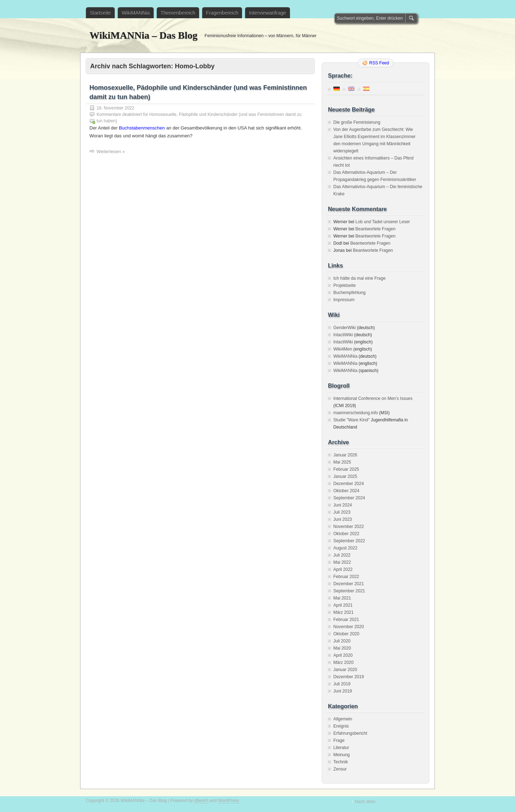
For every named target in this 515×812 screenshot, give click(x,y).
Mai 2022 (342, 562)
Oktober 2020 (346, 634)
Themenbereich (178, 13)
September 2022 (349, 541)
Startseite (100, 13)
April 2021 (343, 605)
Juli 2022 (342, 555)
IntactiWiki (343, 335)
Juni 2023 (343, 519)
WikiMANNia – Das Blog (143, 35)
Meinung (342, 755)
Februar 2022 (346, 577)
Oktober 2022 (346, 534)
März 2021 (344, 612)
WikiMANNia (136, 13)
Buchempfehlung (349, 293)
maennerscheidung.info (356, 413)
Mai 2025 (342, 462)
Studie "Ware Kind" (351, 420)
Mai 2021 (342, 598)
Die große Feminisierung (357, 122)
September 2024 (349, 498)
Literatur (341, 748)
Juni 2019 (343, 691)
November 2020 (349, 627)
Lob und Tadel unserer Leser (383, 222)
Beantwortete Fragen (376, 229)
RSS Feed (379, 63)
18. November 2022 (115, 108)
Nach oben (365, 802)
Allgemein (343, 719)
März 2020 (344, 662)
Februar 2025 (346, 469)
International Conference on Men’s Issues (373, 398)
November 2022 (349, 527)
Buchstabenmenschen (142, 128)
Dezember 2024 (349, 484)
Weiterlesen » (111, 151)
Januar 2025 (345, 476)
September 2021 (349, 591)
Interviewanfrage (268, 13)
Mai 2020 (342, 648)
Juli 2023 (342, 512)
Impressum (344, 300)
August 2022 (345, 548)
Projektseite (345, 285)
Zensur (340, 769)
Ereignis (341, 726)
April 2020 (343, 655)
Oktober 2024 (346, 491)
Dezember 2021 (349, 584)
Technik (341, 762)
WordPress (228, 801)
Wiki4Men (343, 349)
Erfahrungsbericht (350, 733)
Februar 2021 (346, 620)
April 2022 (343, 569)
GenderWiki (345, 328)
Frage (339, 740)
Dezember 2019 (349, 677)
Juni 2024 (343, 505)
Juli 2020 (342, 641)
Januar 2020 (345, 670)
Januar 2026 (345, 455)
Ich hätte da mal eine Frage (359, 278)
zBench (201, 801)
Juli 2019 (342, 684)
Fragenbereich (222, 13)
